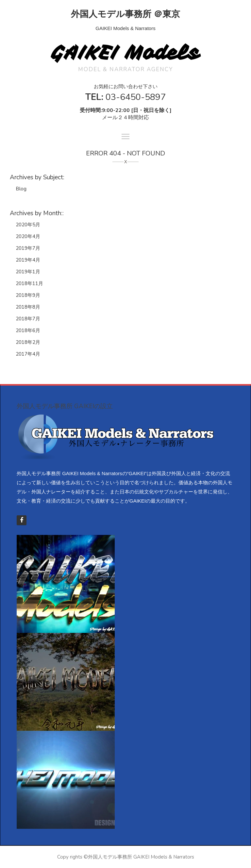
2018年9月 (28, 295)
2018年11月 (29, 283)
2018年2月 (28, 342)
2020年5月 (28, 225)
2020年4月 (28, 236)
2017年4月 (28, 354)
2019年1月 (28, 272)
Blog (21, 189)
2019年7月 (28, 248)
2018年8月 (28, 307)
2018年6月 (28, 330)
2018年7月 (28, 319)
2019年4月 (28, 260)
